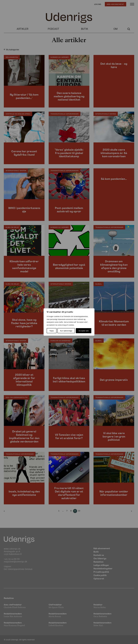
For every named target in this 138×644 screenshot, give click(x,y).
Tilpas (52, 331)
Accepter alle (84, 331)
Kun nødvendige (66, 331)
